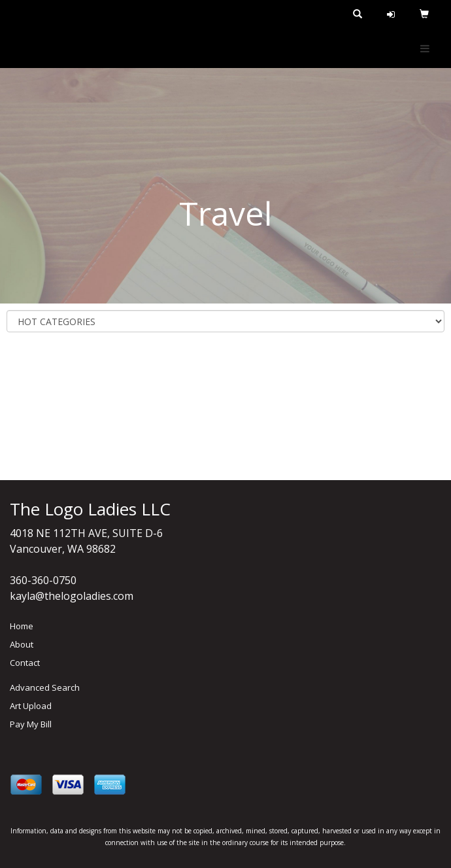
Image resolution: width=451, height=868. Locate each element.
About (22, 644)
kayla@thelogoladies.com (72, 596)
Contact (25, 663)
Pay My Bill (31, 724)
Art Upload (31, 706)
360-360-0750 (43, 580)
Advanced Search (45, 687)
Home (22, 626)
